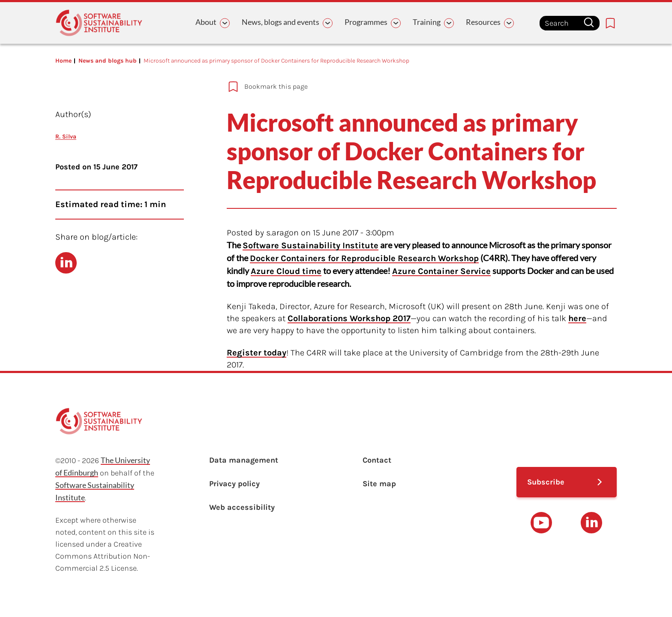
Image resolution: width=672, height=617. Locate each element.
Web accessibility (242, 507)
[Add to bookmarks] (394, 87)
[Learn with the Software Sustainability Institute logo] (99, 23)
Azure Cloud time (286, 271)
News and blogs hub (108, 61)
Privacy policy (234, 484)
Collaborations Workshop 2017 (349, 318)
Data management (244, 460)
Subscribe (546, 482)
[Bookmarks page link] (610, 23)
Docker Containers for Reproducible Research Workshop (364, 258)
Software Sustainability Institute (310, 245)
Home (63, 61)
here (577, 318)
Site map (379, 484)
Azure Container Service (441, 271)
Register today (256, 353)
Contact (377, 460)
